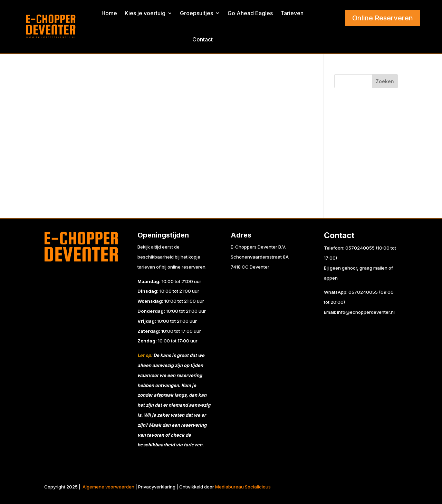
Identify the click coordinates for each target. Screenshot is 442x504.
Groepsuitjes (196, 13)
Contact (203, 39)
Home (109, 13)
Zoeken (385, 81)
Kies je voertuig (145, 13)
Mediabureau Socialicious (243, 487)
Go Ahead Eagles (250, 13)
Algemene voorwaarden (108, 487)
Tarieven (292, 13)
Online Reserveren (383, 18)
